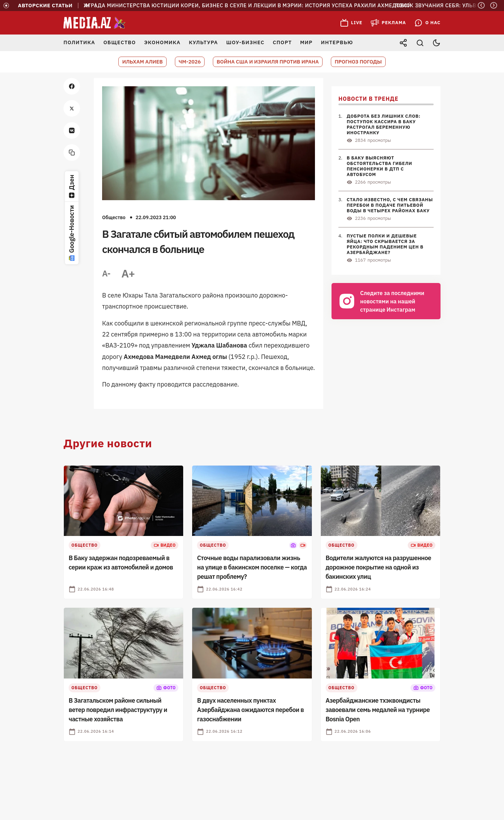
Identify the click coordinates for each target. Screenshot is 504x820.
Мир (306, 42)
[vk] (72, 130)
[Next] (494, 5)
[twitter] (72, 108)
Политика (79, 42)
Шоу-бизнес (245, 42)
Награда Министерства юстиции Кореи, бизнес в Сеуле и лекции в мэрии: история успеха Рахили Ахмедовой (244, 6)
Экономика (162, 42)
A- (106, 273)
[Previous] (481, 5)
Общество (120, 42)
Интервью (337, 42)
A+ (128, 273)
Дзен (72, 186)
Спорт (282, 42)
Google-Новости (72, 233)
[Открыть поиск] (420, 43)
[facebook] (72, 86)
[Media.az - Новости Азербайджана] (95, 23)
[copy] (72, 153)
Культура (203, 42)
